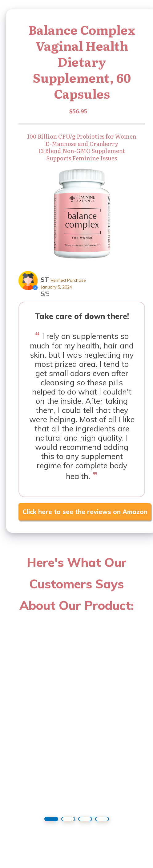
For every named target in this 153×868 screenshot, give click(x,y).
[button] (51, 819)
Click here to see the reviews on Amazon (85, 512)
